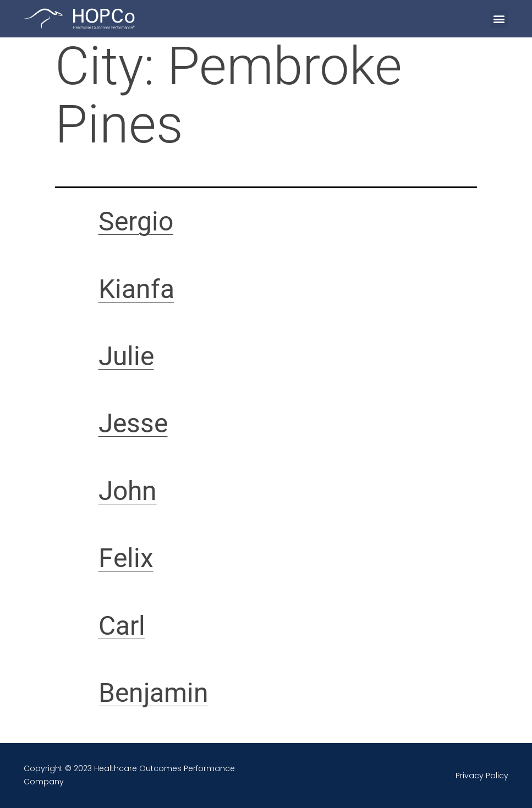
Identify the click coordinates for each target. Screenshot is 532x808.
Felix (126, 558)
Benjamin (153, 693)
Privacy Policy (482, 776)
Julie (126, 356)
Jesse (133, 423)
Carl (122, 626)
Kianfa (136, 289)
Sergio (136, 221)
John (128, 491)
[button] (499, 19)
